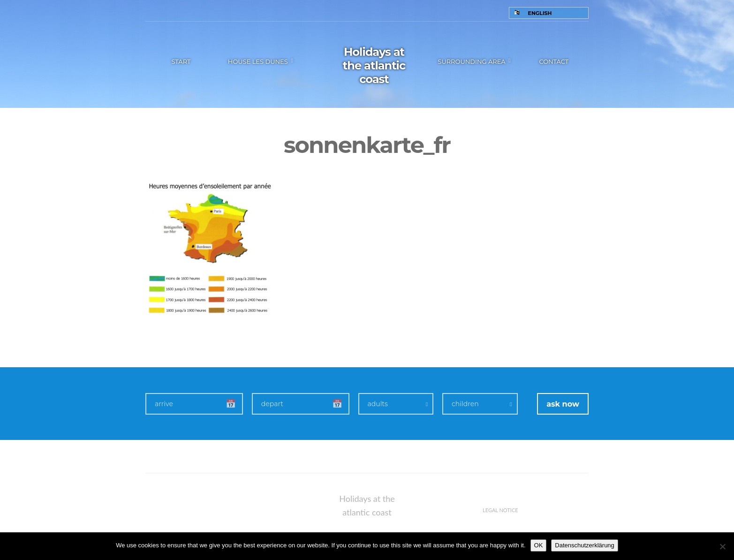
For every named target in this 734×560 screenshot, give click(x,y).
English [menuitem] (540, 13)
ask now (563, 404)
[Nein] (722, 546)
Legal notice (500, 510)
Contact (554, 61)
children (465, 404)
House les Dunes (258, 61)
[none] (549, 13)
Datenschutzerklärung (584, 545)
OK (539, 545)
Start (181, 61)
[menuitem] (549, 13)
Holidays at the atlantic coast (374, 65)
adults (378, 404)
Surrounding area (471, 61)
